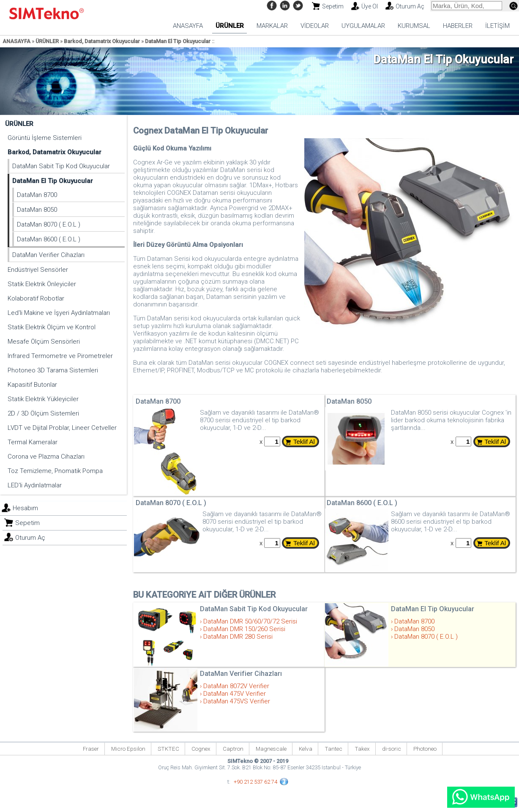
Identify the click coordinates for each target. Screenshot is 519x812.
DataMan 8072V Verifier (236, 686)
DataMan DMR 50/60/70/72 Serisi (250, 621)
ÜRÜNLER (230, 26)
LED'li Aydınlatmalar (35, 485)
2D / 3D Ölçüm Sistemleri (43, 413)
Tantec (333, 749)
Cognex (201, 749)
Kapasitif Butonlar (32, 385)
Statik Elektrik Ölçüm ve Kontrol (52, 327)
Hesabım (25, 508)
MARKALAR (272, 26)
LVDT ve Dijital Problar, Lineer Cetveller (62, 428)
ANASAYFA (188, 26)
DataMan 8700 (37, 195)
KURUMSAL (414, 26)
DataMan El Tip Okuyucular (178, 41)
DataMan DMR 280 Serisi (238, 637)
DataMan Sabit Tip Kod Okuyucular (61, 166)
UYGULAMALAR (363, 26)
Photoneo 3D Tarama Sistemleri (53, 370)
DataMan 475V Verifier (235, 694)
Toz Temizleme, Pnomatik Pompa (55, 471)
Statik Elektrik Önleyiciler (42, 284)
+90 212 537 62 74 (255, 782)
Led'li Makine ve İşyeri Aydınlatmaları (59, 313)
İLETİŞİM (497, 26)
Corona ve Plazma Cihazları (46, 457)
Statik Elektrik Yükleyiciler (43, 399)
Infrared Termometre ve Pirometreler (60, 356)
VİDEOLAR (315, 26)
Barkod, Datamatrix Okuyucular (102, 41)
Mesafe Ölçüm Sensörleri (44, 342)
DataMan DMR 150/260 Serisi (244, 629)
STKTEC (168, 749)
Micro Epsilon (128, 749)
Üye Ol (370, 6)
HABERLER (458, 26)
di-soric (392, 749)
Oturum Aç (410, 6)
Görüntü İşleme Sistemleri (45, 138)
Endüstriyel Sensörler (38, 270)
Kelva (306, 749)
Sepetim (333, 6)
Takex (362, 749)
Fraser (91, 749)
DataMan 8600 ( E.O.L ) (49, 239)
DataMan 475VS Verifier (237, 701)
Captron (233, 749)
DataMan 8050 (37, 210)
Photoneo (425, 749)
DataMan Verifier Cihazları (48, 255)
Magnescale (271, 749)
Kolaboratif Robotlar (36, 298)
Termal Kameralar (33, 442)
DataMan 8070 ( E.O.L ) (49, 224)
